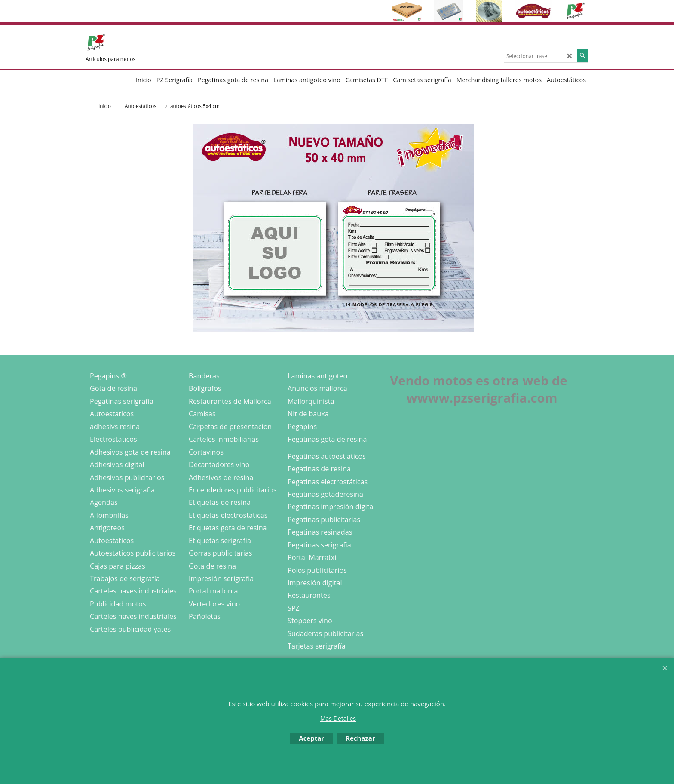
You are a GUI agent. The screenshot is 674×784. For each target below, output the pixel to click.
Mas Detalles (338, 718)
